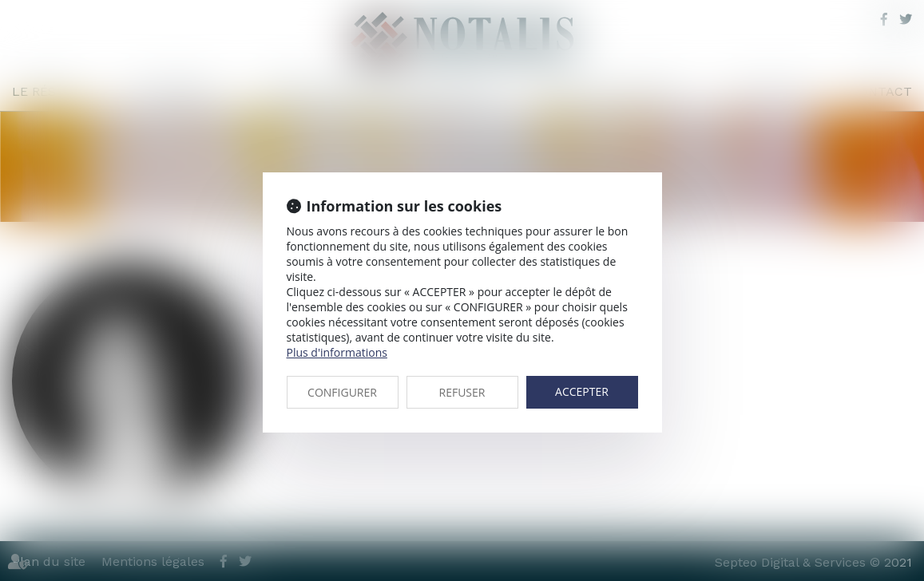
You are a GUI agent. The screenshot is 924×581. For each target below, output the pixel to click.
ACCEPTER (582, 391)
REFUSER (462, 392)
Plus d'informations (337, 352)
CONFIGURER (342, 392)
